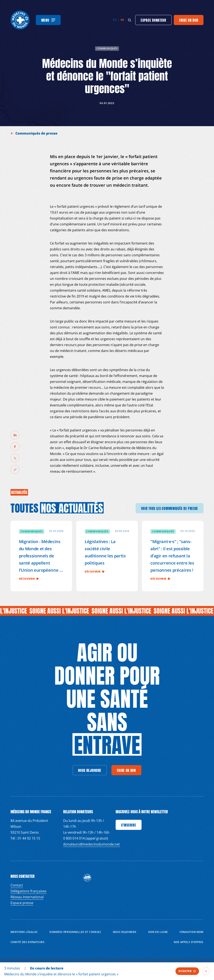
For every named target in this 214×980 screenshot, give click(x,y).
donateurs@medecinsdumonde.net (92, 844)
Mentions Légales (24, 932)
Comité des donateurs (28, 942)
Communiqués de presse (37, 133)
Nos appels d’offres (189, 942)
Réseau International (27, 897)
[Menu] (48, 20)
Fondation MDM (192, 932)
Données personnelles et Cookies (75, 932)
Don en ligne (158, 932)
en (115, 20)
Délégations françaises (29, 891)
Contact (17, 885)
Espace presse (22, 903)
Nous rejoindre (125, 932)
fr (122, 20)
